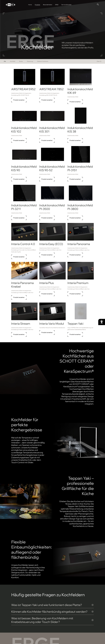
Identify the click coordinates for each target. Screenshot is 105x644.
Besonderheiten (48, 5)
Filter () (99, 61)
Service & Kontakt (66, 5)
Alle (5, 61)
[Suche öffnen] (98, 4)
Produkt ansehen (19, 100)
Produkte (37, 5)
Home (30, 5)
